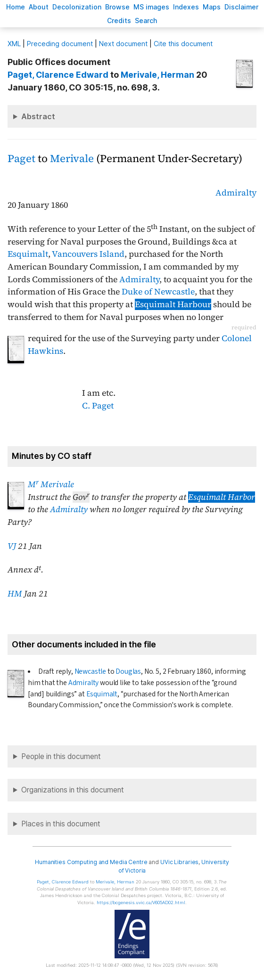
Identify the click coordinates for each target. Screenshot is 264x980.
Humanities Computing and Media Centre (91, 862)
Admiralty (236, 193)
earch (146, 20)
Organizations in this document (73, 790)
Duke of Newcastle (158, 292)
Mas (212, 7)
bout (39, 7)
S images (151, 7)
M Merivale (51, 484)
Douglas (128, 671)
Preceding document (60, 44)
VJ (12, 546)
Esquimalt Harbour (173, 304)
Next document (123, 44)
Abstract (38, 116)
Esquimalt (28, 254)
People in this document (61, 756)
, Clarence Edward (58, 75)
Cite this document (183, 44)
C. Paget (98, 406)
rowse (117, 7)
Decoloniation (77, 7)
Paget (21, 159)
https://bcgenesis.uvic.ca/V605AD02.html (141, 902)
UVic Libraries (179, 862)
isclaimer (241, 7)
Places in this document (61, 824)
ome (16, 7)
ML (14, 44)
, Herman (157, 75)
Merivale (72, 159)
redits (119, 20)
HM (15, 594)
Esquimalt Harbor (222, 497)
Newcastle (90, 671)
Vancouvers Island (88, 254)
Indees (186, 7)
